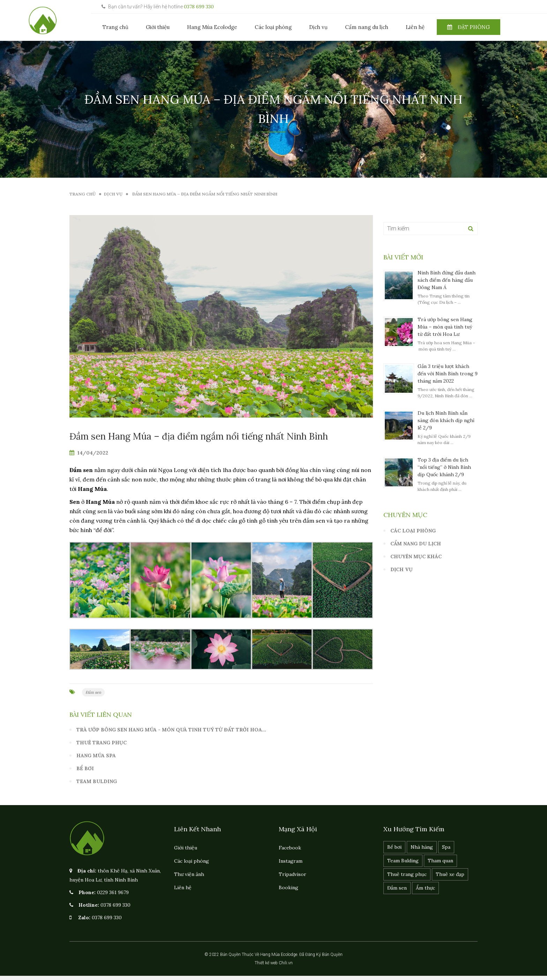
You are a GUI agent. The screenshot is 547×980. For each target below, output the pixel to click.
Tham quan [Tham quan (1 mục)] (440, 861)
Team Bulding (97, 781)
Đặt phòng (469, 27)
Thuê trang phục (102, 743)
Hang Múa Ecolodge (212, 27)
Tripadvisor (293, 874)
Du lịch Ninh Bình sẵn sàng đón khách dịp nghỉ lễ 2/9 (446, 420)
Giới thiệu (158, 27)
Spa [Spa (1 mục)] (446, 847)
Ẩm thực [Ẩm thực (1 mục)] (425, 888)
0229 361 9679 (113, 892)
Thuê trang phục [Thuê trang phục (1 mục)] (407, 874)
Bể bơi (85, 768)
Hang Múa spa (96, 756)
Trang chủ (115, 27)
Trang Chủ (83, 194)
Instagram (291, 861)
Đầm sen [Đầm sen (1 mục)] (397, 888)
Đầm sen (93, 692)
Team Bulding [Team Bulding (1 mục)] (403, 861)
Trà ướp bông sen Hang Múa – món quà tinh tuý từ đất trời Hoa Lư (445, 327)
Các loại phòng (273, 27)
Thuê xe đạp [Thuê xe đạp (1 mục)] (450, 874)
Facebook (290, 848)
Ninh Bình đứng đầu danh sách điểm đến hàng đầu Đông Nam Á (447, 280)
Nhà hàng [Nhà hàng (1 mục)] (422, 847)
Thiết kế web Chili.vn (274, 963)
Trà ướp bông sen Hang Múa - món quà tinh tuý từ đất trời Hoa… (171, 730)
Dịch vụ (318, 27)
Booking (289, 887)
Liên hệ (415, 27)
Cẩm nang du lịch (367, 27)
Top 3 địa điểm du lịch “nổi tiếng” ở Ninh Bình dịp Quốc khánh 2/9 (444, 467)
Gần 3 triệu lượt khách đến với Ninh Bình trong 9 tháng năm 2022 (448, 374)
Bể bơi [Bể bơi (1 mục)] (394, 847)
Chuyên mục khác (416, 557)
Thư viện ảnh (189, 874)
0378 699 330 (199, 7)
